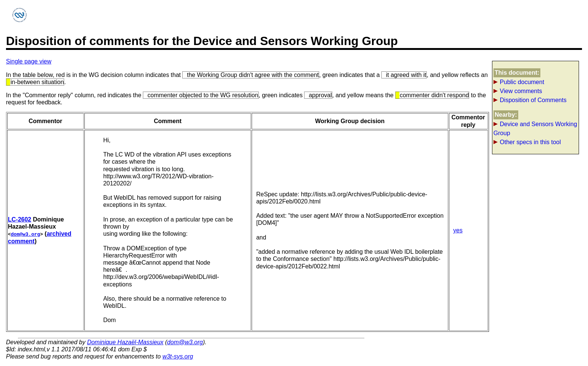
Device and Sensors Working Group (535, 129)
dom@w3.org (25, 234)
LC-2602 (19, 219)
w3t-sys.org (178, 356)
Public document (522, 82)
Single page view (29, 61)
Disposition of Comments (533, 100)
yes (458, 230)
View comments (521, 91)
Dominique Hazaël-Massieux (125, 342)
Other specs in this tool (530, 142)
